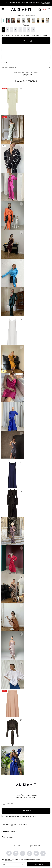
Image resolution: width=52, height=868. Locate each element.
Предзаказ (39, 864)
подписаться (26, 811)
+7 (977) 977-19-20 (26, 75)
